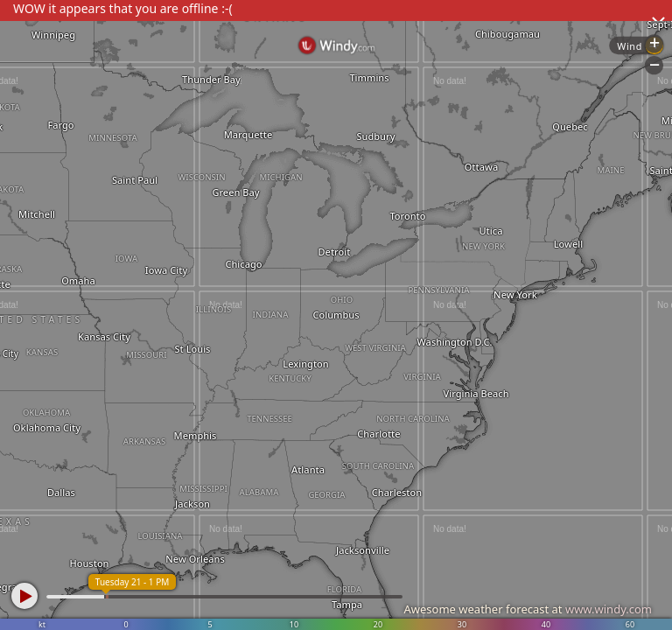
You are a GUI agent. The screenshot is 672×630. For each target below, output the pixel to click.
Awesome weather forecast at (528, 609)
